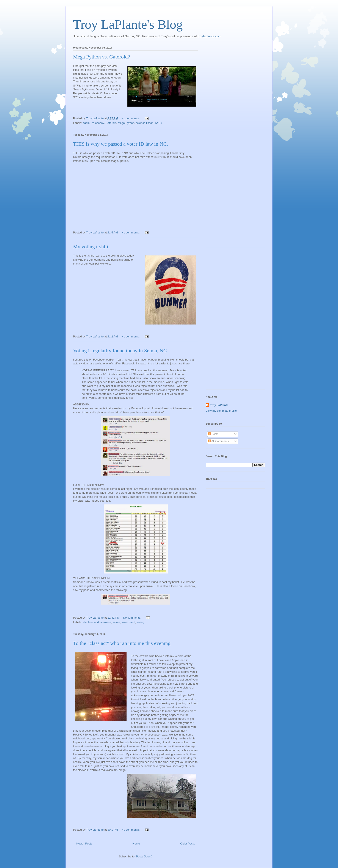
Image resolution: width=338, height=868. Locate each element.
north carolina (103, 622)
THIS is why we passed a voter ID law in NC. (121, 144)
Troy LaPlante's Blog (128, 24)
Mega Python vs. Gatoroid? (102, 57)
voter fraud (128, 622)
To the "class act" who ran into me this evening (122, 643)
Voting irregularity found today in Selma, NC (120, 351)
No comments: (131, 118)
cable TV (88, 123)
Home (136, 844)
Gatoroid (111, 123)
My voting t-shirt (91, 247)
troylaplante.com (210, 36)
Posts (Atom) (144, 856)
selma (117, 622)
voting (140, 622)
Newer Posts (84, 844)
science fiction (145, 123)
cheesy (100, 123)
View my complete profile (221, 411)
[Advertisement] (233, 75)
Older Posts (188, 844)
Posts (213, 434)
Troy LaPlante (219, 405)
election (88, 622)
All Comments (219, 441)
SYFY (159, 123)
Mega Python (126, 123)
